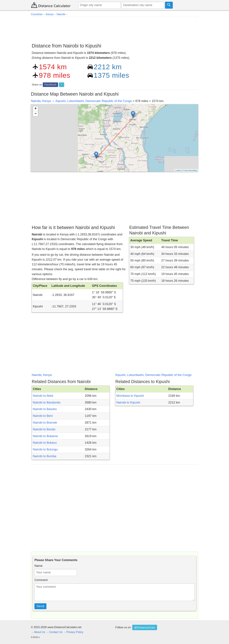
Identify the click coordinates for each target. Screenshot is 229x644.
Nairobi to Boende (45, 423)
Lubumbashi (75, 101)
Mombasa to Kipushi (130, 396)
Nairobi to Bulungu (45, 449)
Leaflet (178, 170)
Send (41, 606)
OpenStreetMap (191, 170)
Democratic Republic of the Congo (109, 101)
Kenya (47, 101)
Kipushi (61, 101)
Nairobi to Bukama (45, 436)
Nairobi (36, 101)
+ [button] (36, 109)
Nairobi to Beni (43, 416)
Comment (41, 580)
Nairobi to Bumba (44, 456)
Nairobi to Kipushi (128, 402)
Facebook (50, 85)
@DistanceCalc (145, 627)
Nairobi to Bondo (44, 429)
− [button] (36, 114)
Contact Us (56, 632)
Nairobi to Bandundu (47, 402)
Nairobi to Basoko (45, 409)
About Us (40, 632)
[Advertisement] (114, 29)
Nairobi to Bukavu (45, 443)
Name (39, 566)
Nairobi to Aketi (43, 396)
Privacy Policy (75, 632)
